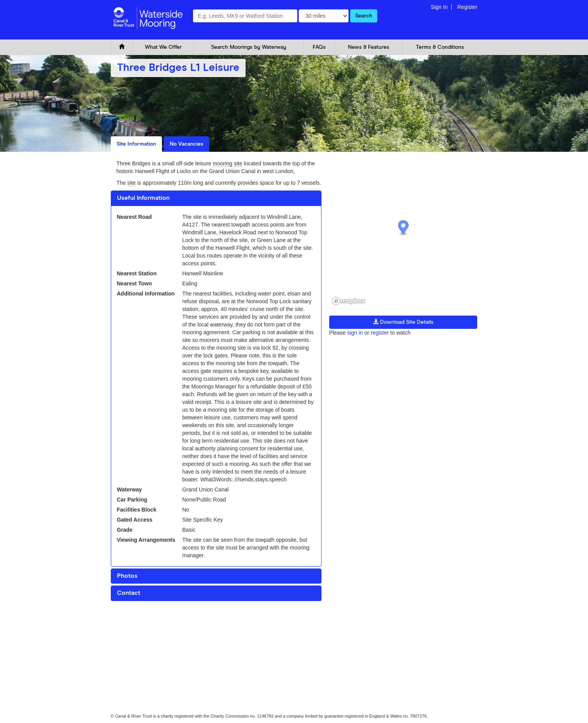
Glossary (195, 623)
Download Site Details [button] (403, 322)
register (380, 333)
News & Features (369, 47)
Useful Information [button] (143, 198)
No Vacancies (187, 144)
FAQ (174, 623)
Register (467, 7)
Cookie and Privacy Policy (135, 623)
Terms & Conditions (440, 47)
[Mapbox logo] (349, 301)
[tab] (216, 198)
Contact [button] (129, 593)
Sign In (439, 7)
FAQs (319, 47)
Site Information (136, 144)
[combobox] (245, 16)
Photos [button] (127, 576)
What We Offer (163, 47)
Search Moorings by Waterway (249, 47)
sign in (355, 333)
